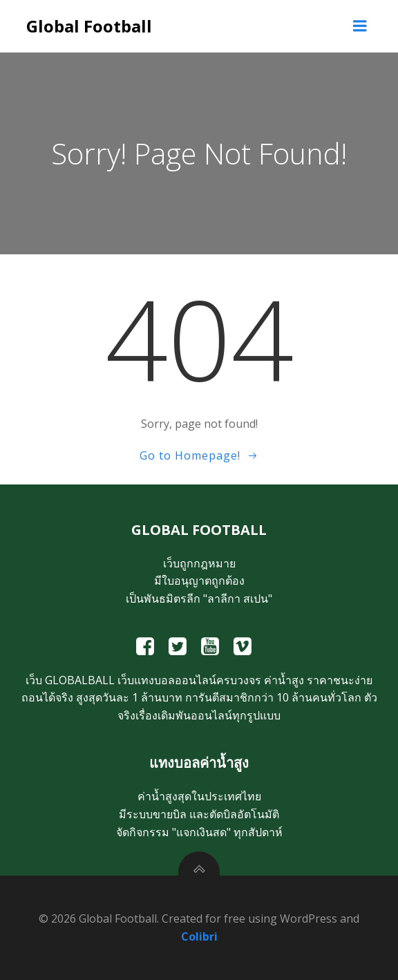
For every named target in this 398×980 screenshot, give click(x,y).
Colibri (199, 936)
